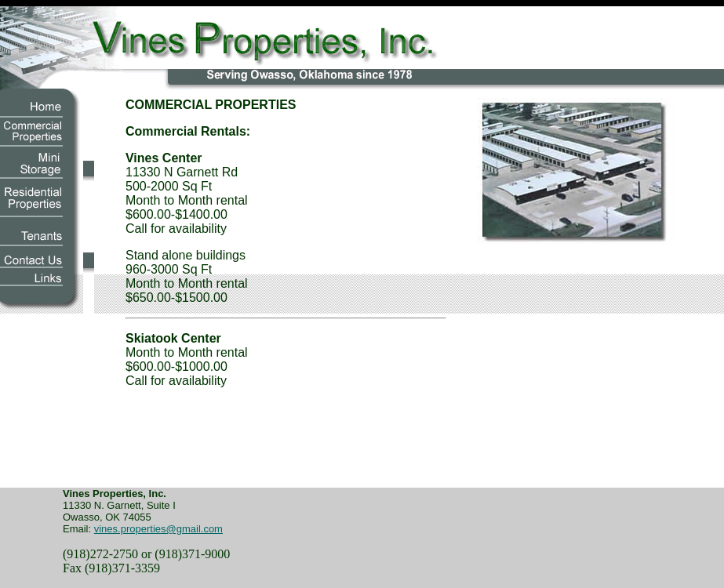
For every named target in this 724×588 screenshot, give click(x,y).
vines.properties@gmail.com (158, 529)
